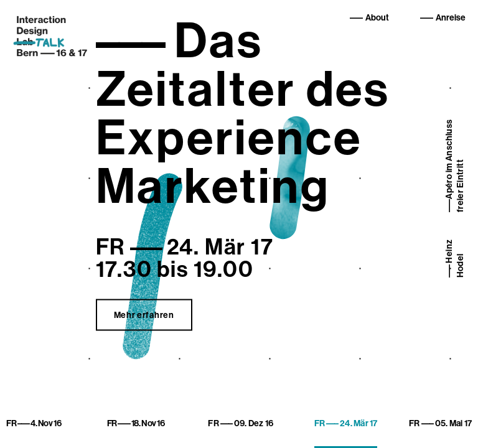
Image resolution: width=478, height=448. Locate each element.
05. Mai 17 (440, 423)
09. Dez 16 (241, 423)
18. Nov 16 (136, 423)
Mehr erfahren (144, 315)
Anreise (451, 18)
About (377, 18)
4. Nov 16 (34, 423)
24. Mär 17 (346, 423)
